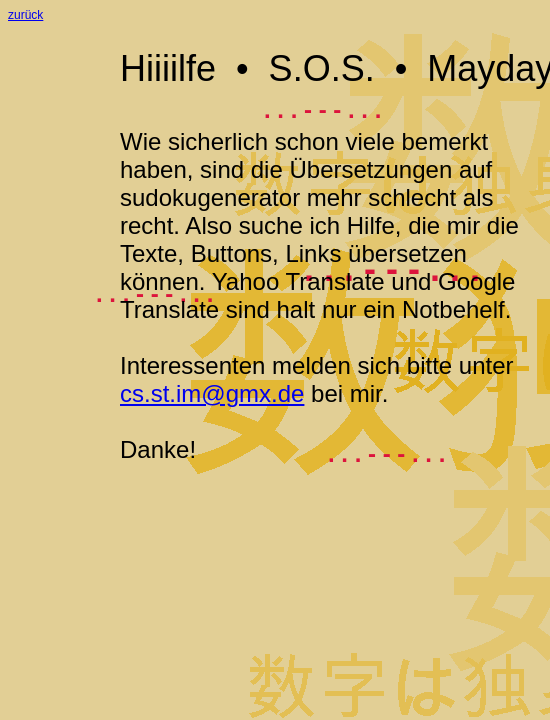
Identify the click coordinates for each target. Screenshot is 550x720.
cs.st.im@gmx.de (212, 393)
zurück (25, 15)
